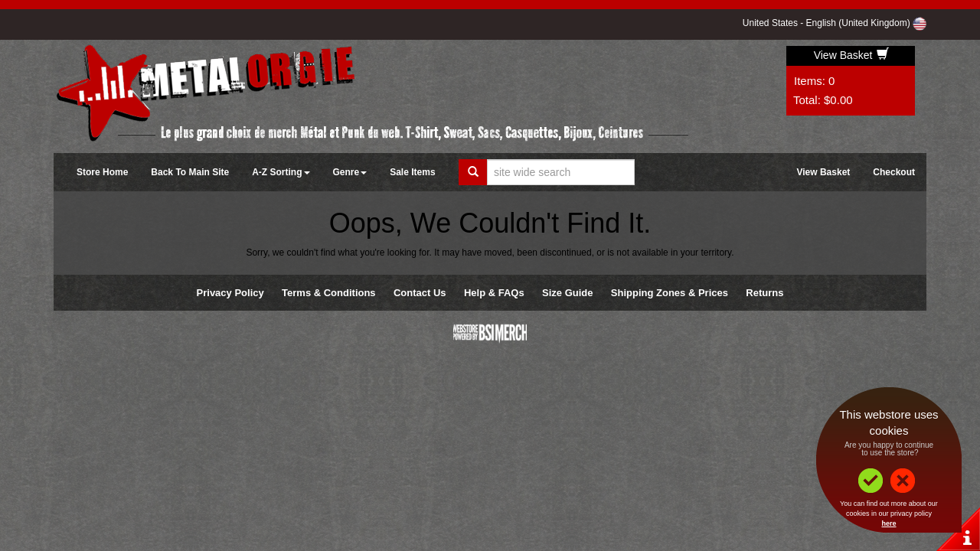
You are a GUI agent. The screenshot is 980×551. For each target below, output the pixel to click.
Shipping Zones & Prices (670, 293)
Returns (764, 293)
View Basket (852, 55)
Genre (350, 172)
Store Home (102, 172)
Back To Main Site (190, 172)
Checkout (894, 172)
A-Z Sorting (281, 172)
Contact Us (420, 293)
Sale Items (412, 172)
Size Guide (567, 293)
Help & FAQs (494, 293)
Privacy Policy (230, 293)
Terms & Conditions (329, 293)
